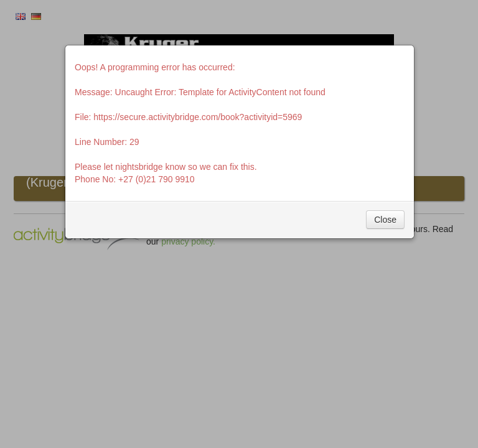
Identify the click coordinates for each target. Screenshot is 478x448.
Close (385, 220)
